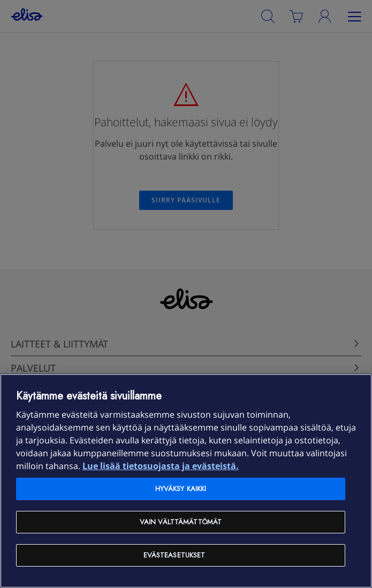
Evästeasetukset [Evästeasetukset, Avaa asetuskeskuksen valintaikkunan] (174, 555)
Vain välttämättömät (181, 522)
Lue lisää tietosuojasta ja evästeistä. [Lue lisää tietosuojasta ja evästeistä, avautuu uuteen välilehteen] (161, 466)
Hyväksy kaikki (181, 489)
